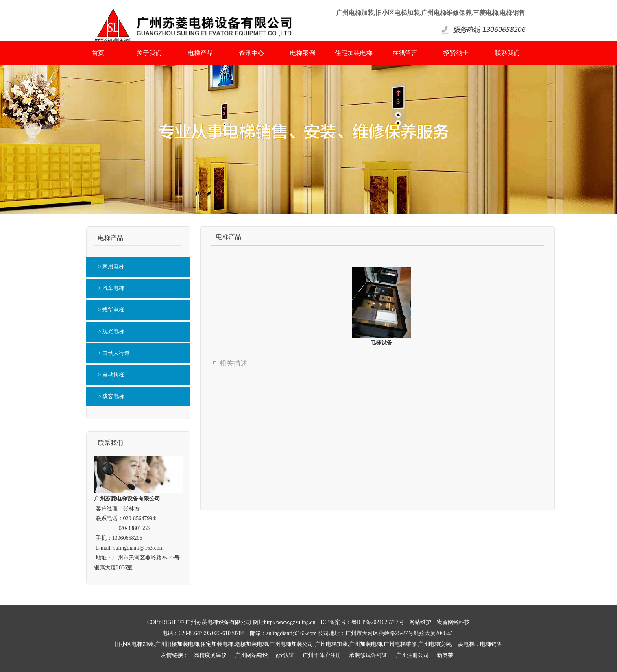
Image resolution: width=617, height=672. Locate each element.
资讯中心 (251, 53)
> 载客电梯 (111, 396)
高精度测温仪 (210, 655)
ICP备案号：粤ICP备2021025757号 (362, 622)
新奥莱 (445, 655)
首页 (98, 53)
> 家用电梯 (111, 267)
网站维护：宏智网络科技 (440, 622)
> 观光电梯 (111, 331)
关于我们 (149, 53)
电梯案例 (303, 53)
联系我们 (507, 53)
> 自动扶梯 (111, 375)
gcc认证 (285, 655)
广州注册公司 (412, 655)
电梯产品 (200, 53)
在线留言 (405, 53)
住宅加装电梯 (354, 53)
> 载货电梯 (111, 310)
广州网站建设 (251, 655)
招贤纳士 (456, 53)
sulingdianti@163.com (139, 548)
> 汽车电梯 (111, 288)
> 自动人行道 (114, 353)
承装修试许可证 (368, 655)
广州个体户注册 (322, 655)
